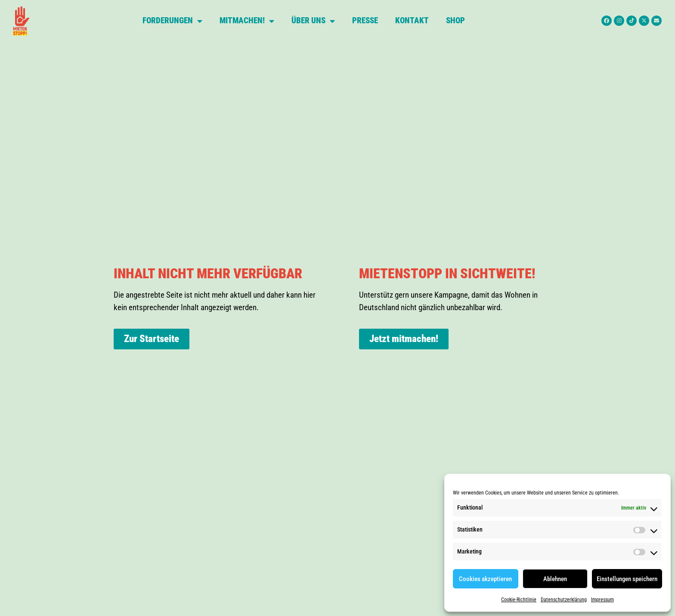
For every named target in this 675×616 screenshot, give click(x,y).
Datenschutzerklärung (564, 600)
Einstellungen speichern (627, 579)
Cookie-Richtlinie (519, 600)
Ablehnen (555, 579)
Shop (455, 20)
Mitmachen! (247, 21)
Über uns (313, 21)
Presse (365, 20)
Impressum (602, 600)
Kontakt (412, 20)
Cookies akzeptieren (485, 579)
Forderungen (172, 21)
